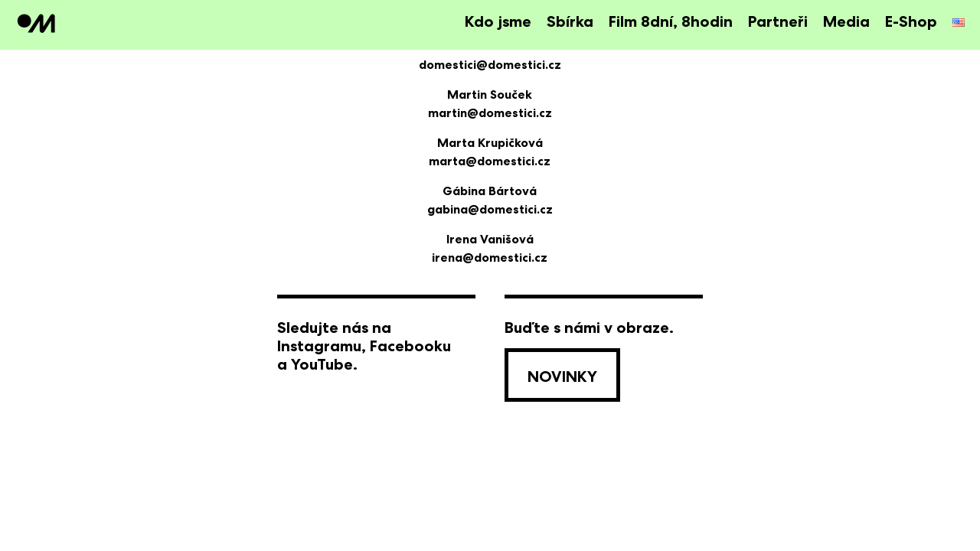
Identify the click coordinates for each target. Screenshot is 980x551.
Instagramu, (322, 346)
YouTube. (324, 364)
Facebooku (410, 346)
